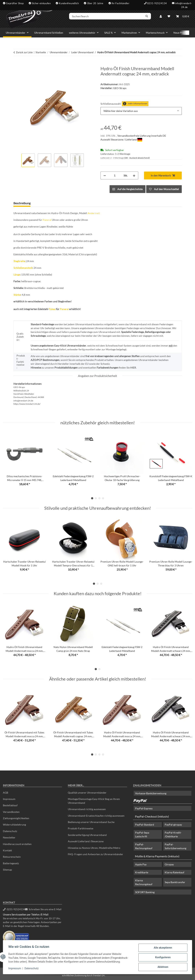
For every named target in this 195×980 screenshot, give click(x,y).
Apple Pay (141, 864)
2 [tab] (96, 498)
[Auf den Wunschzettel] (164, 189)
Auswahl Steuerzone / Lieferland (121, 139)
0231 (14, 909)
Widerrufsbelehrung (14, 825)
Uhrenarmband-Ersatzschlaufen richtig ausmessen (96, 816)
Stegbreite (19, 261)
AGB (6, 793)
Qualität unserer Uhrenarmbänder (87, 793)
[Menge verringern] (105, 175)
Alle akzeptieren (162, 948)
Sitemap (7, 870)
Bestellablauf (10, 805)
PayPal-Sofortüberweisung (175, 846)
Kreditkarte (142, 872)
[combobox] (141, 111)
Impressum (15, 969)
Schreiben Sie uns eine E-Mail (43, 909)
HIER (133, 368)
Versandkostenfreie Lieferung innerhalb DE (142, 136)
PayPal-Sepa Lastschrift (142, 834)
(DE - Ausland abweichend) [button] (137, 158)
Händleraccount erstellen (17, 844)
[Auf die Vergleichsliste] (128, 189)
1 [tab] (92, 498)
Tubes (52, 309)
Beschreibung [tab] (22, 203)
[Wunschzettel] (169, 17)
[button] (161, 17)
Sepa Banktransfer (175, 882)
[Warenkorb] (183, 17)
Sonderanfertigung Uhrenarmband (87, 835)
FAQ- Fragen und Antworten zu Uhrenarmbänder (96, 854)
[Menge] (115, 175)
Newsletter (9, 837)
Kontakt (7, 850)
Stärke (17, 295)
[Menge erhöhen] (134, 175)
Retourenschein (12, 857)
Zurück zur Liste (24, 52)
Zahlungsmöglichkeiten (16, 818)
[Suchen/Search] (108, 17)
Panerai (47, 220)
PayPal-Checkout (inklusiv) (152, 816)
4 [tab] (103, 498)
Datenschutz (32, 969)
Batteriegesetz (11, 863)
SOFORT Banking (145, 892)
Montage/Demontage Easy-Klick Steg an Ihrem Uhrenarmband (94, 801)
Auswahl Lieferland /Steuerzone (86, 841)
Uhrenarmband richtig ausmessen (87, 809)
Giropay (169, 864)
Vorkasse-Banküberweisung (151, 793)
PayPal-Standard (145, 825)
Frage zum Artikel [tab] (47, 203)
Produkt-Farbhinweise (81, 828)
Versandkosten (11, 812)
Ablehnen (162, 967)
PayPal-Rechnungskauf (144, 846)
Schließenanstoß (23, 268)
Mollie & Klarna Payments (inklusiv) (157, 856)
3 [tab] (99, 498)
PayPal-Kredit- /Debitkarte (173, 834)
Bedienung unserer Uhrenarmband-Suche (91, 822)
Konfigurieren (162, 958)
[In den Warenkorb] (16, 64)
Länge (17, 274)
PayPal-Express (144, 808)
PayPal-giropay (173, 825)
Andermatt (94, 213)
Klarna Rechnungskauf (144, 882)
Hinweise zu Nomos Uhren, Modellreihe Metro (94, 848)
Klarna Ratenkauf (175, 872)
